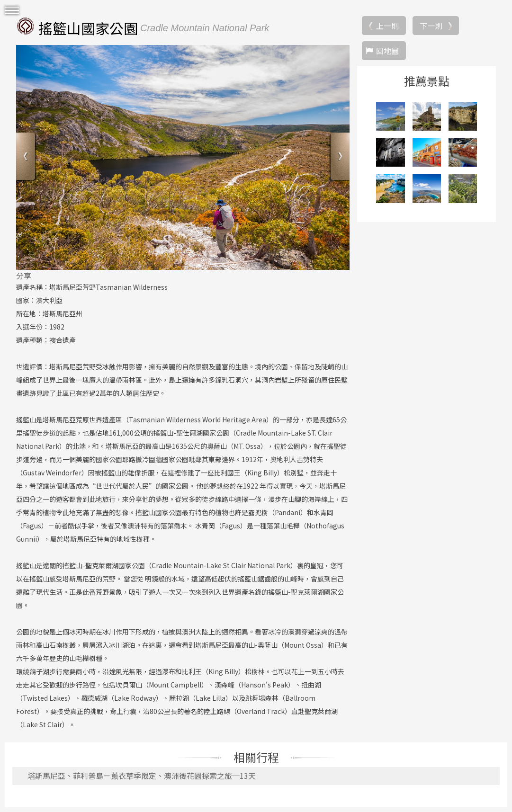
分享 (24, 276)
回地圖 (387, 51)
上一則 (387, 26)
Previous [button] (27, 157)
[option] (183, 157)
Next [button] (339, 157)
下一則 (431, 26)
